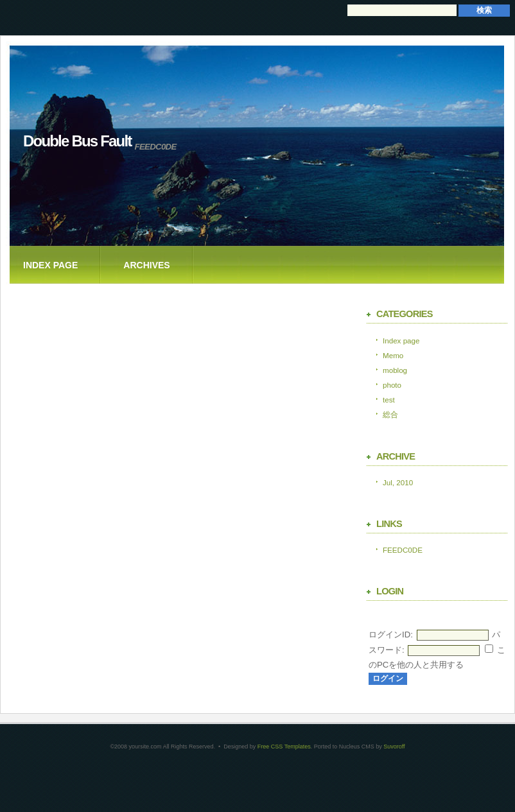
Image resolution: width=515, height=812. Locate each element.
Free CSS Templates (284, 747)
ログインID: (391, 635)
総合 (390, 414)
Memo (393, 355)
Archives (146, 265)
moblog (395, 370)
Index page (50, 265)
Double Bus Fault (77, 141)
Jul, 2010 (398, 482)
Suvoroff (394, 747)
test (389, 400)
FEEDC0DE (403, 550)
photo (392, 385)
